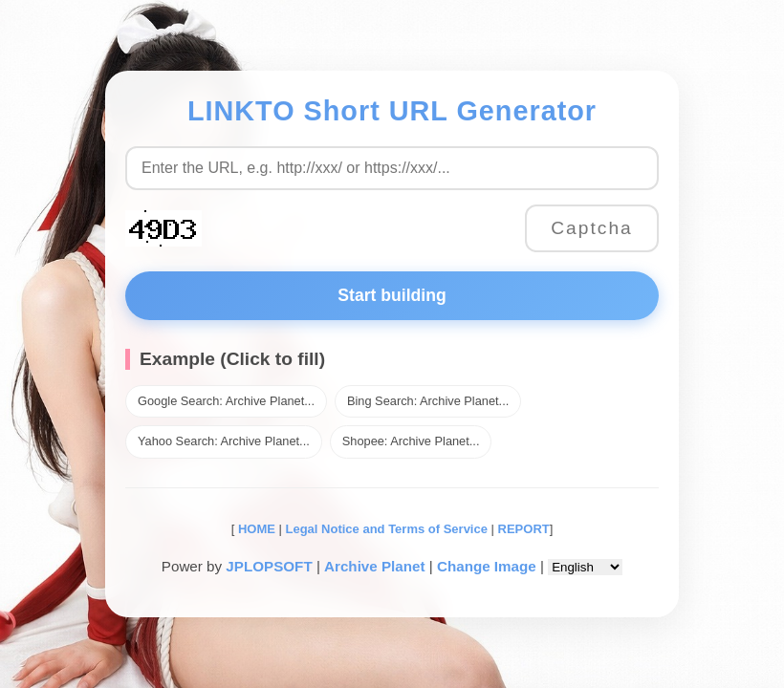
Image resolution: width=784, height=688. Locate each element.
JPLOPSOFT (269, 566)
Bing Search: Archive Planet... (428, 401)
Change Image (487, 566)
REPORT (524, 529)
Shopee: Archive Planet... (411, 441)
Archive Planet (375, 566)
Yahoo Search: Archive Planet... (224, 441)
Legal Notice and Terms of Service (387, 529)
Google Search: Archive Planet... (226, 401)
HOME (255, 529)
